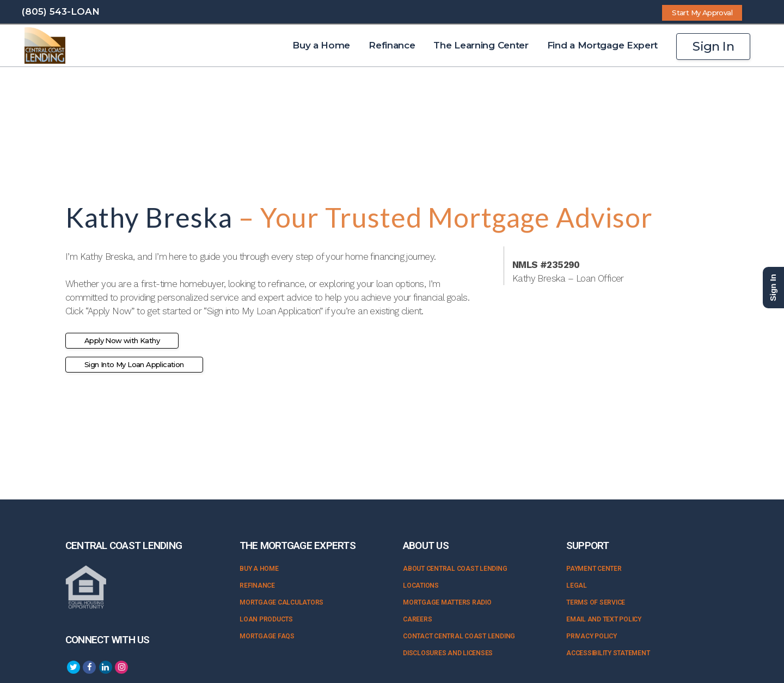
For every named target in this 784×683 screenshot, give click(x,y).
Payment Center (594, 569)
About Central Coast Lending (455, 569)
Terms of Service (596, 602)
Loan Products (266, 619)
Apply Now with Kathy (122, 340)
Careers (417, 619)
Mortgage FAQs (267, 636)
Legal (577, 586)
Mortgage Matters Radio (447, 602)
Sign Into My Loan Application (134, 364)
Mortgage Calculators (281, 602)
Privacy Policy (592, 636)
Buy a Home (259, 569)
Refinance (257, 586)
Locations (421, 586)
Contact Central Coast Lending (459, 636)
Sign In (713, 46)
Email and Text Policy (604, 619)
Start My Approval (702, 13)
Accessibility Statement (608, 653)
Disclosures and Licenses (448, 653)
